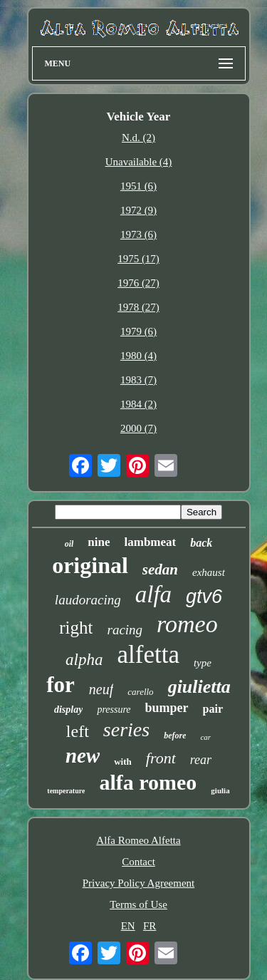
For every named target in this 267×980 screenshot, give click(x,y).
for (61, 685)
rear (201, 760)
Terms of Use (138, 904)
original (90, 565)
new (83, 755)
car (205, 737)
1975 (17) (138, 259)
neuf (101, 689)
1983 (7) (138, 380)
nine (99, 542)
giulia (220, 790)
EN (128, 926)
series (126, 729)
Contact (138, 862)
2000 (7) (138, 428)
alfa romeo (148, 782)
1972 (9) (138, 210)
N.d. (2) (138, 138)
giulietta (199, 687)
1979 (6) (138, 331)
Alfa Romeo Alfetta (138, 840)
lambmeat (151, 542)
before (175, 736)
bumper (167, 708)
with (123, 762)
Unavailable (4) (139, 162)
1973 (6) (138, 234)
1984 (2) (138, 404)
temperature (66, 791)
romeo (187, 624)
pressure (114, 710)
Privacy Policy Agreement (138, 883)
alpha (84, 660)
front (161, 758)
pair (213, 709)
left (78, 731)
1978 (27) (138, 307)
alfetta (148, 655)
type (203, 663)
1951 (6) (138, 186)
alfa (153, 594)
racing (125, 630)
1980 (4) (138, 356)
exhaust (209, 572)
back (201, 543)
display (68, 710)
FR (150, 926)
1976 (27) (138, 283)
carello (140, 692)
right (76, 628)
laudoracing (88, 600)
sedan (160, 569)
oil (69, 544)
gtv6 (204, 597)
